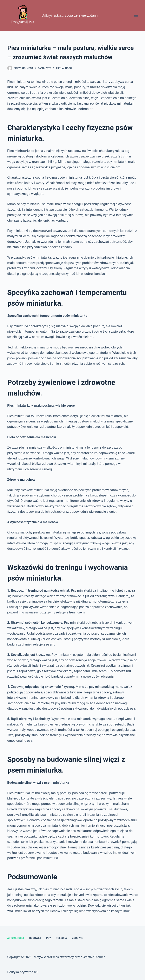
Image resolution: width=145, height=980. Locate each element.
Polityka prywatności (22, 972)
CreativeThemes (94, 957)
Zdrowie (78, 938)
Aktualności (64, 68)
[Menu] (136, 15)
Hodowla (35, 938)
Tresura (62, 938)
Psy (49, 938)
